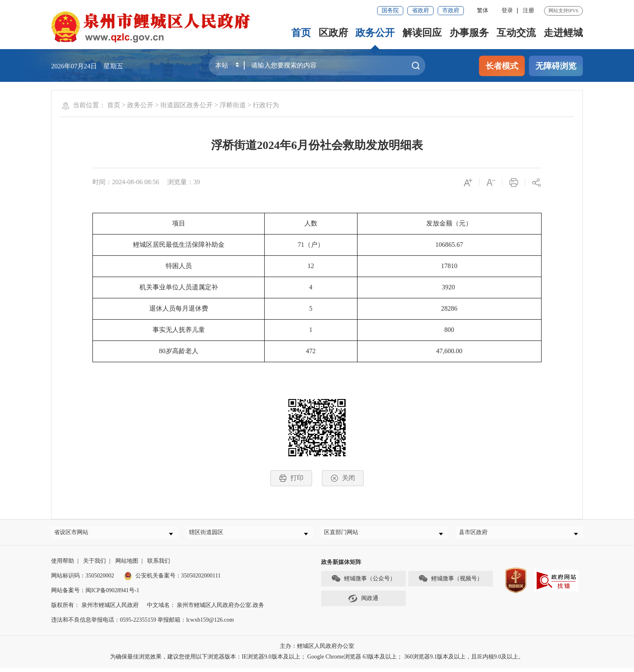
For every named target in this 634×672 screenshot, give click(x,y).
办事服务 (469, 33)
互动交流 (516, 33)
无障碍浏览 (556, 66)
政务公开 (375, 33)
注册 (528, 10)
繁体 (483, 10)
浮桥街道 (233, 105)
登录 (507, 10)
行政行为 (266, 105)
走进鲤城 (563, 33)
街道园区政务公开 (187, 105)
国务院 (390, 10)
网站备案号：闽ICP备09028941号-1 (95, 595)
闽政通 (363, 603)
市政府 (451, 10)
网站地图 (127, 566)
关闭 (343, 478)
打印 (291, 478)
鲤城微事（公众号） (363, 584)
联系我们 (159, 566)
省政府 (420, 10)
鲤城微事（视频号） (450, 584)
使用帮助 (63, 566)
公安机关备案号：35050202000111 (172, 581)
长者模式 (502, 66)
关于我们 (94, 566)
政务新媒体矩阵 (341, 567)
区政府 (333, 33)
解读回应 (422, 33)
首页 (301, 33)
